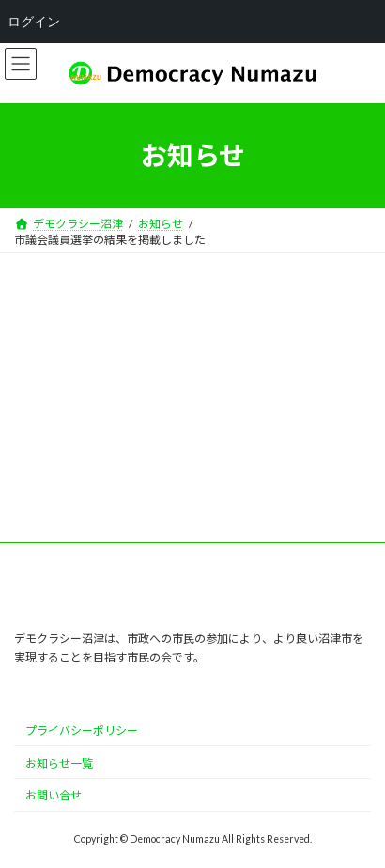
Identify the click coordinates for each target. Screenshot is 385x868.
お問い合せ (54, 796)
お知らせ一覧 (59, 763)
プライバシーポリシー (82, 731)
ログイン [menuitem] (34, 22)
